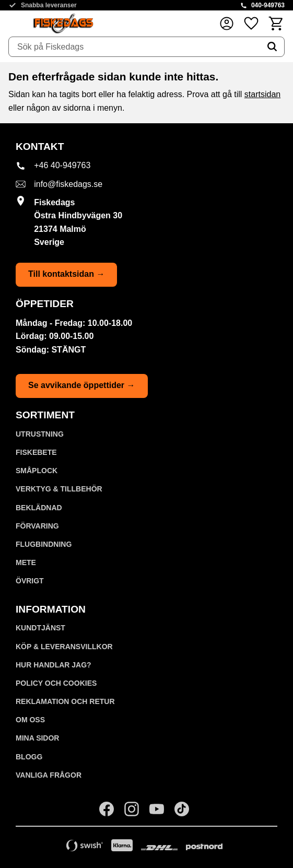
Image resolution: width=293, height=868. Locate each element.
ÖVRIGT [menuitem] (30, 581)
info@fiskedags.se (68, 184)
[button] (251, 23)
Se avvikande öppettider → (82, 385)
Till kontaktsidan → (66, 274)
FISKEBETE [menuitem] (36, 452)
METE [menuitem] (26, 562)
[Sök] (272, 47)
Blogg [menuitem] (29, 757)
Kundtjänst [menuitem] (40, 628)
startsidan (262, 94)
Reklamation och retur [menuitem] (65, 701)
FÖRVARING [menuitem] (37, 526)
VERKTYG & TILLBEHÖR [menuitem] (59, 489)
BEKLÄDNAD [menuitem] (39, 508)
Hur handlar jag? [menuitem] (54, 665)
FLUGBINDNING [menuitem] (44, 544)
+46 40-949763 (62, 165)
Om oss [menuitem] (30, 720)
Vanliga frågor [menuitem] (49, 775)
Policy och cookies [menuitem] (56, 683)
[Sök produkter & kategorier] (134, 47)
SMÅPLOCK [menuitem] (37, 471)
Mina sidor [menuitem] (37, 738)
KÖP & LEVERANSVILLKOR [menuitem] (64, 647)
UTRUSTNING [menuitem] (40, 434)
